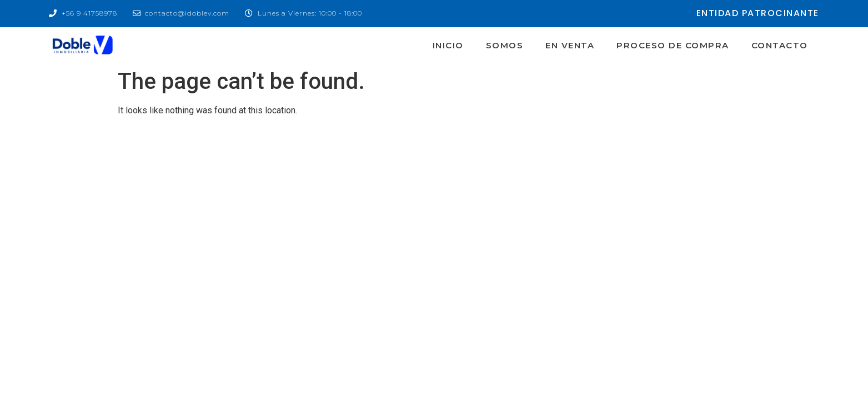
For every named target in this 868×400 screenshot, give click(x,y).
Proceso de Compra (673, 45)
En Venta (570, 45)
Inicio (448, 45)
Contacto (780, 45)
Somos (505, 45)
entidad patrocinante (758, 13)
